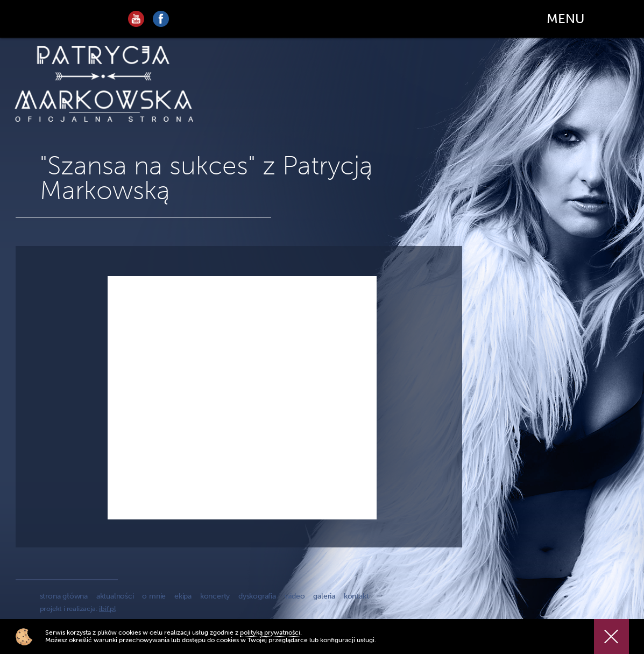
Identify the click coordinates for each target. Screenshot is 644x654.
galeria (324, 596)
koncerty (215, 596)
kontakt (356, 596)
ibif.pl (107, 609)
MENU (565, 19)
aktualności (115, 596)
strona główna (64, 596)
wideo (295, 596)
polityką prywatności (270, 632)
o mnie (154, 596)
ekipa (183, 596)
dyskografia (257, 596)
